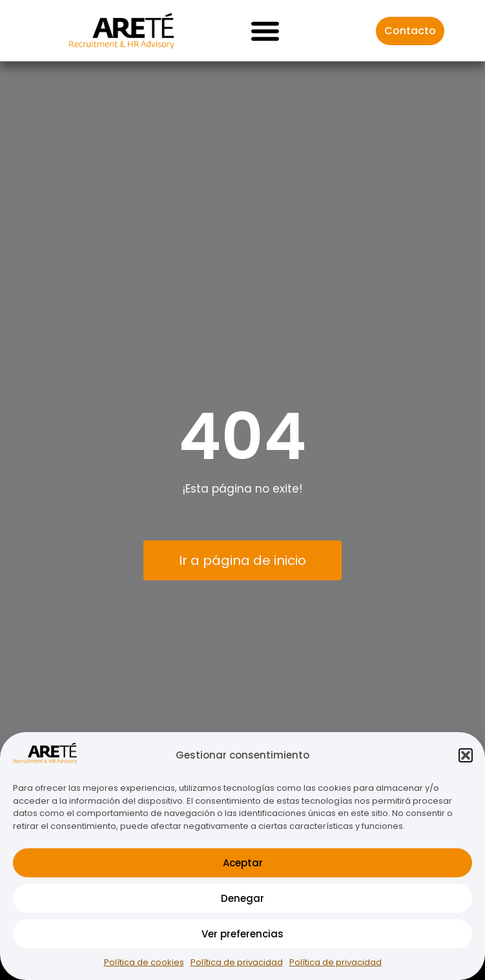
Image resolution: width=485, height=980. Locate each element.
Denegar (242, 898)
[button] (466, 755)
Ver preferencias (242, 934)
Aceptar (243, 863)
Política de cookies (144, 962)
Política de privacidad (237, 962)
